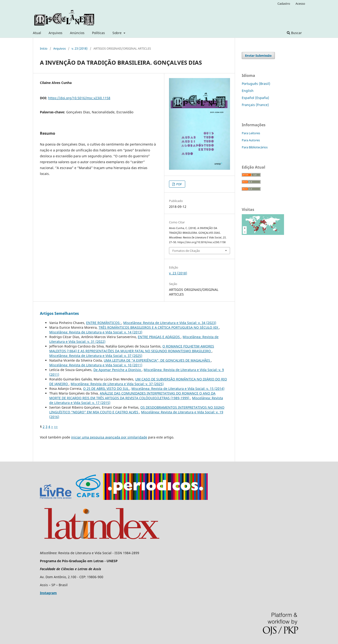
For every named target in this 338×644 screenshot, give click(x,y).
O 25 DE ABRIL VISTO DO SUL (106, 389)
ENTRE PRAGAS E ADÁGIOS (159, 337)
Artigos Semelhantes (59, 313)
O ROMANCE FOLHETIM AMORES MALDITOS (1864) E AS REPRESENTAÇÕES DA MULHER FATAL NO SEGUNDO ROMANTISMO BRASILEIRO (132, 349)
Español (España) (255, 98)
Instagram (48, 593)
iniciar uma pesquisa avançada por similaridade (109, 437)
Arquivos (56, 33)
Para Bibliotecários (255, 147)
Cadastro (284, 4)
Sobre (117, 33)
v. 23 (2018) (80, 48)
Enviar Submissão (258, 55)
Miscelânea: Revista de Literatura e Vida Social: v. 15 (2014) (178, 389)
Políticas (98, 33)
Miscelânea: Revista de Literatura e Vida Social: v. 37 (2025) (96, 356)
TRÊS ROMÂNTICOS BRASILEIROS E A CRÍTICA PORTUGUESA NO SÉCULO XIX (159, 327)
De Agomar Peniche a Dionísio (118, 370)
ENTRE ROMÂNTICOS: (104, 323)
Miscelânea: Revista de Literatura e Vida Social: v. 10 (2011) (96, 365)
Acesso (300, 4)
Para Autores (251, 140)
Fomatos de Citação (186, 251)
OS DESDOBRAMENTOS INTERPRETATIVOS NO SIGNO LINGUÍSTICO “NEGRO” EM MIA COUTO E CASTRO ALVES (137, 410)
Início (44, 48)
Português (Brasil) (256, 84)
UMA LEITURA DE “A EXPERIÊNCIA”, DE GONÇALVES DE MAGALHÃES (157, 360)
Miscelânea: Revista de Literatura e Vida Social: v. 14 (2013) (96, 332)
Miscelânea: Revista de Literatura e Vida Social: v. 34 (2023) (170, 323)
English (248, 91)
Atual (37, 33)
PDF (179, 184)
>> (56, 427)
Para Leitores (251, 133)
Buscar (294, 33)
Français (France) (255, 105)
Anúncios (77, 33)
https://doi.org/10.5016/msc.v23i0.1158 (79, 98)
